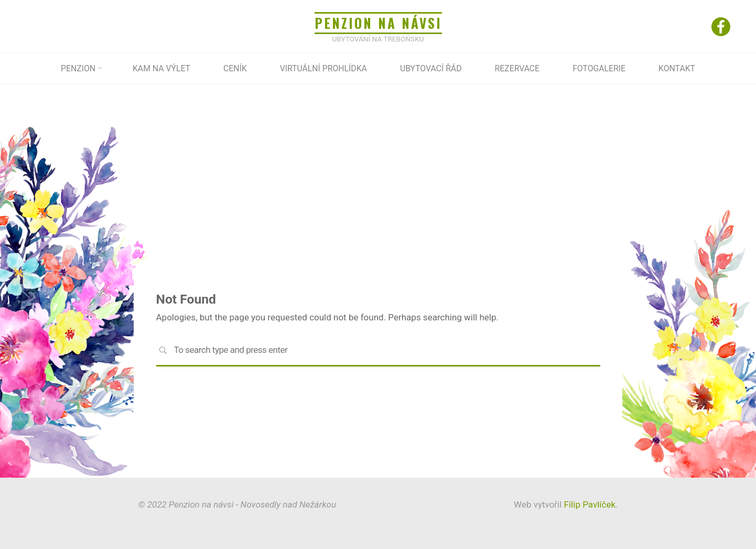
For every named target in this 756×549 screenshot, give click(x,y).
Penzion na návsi (378, 23)
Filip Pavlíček (588, 504)
